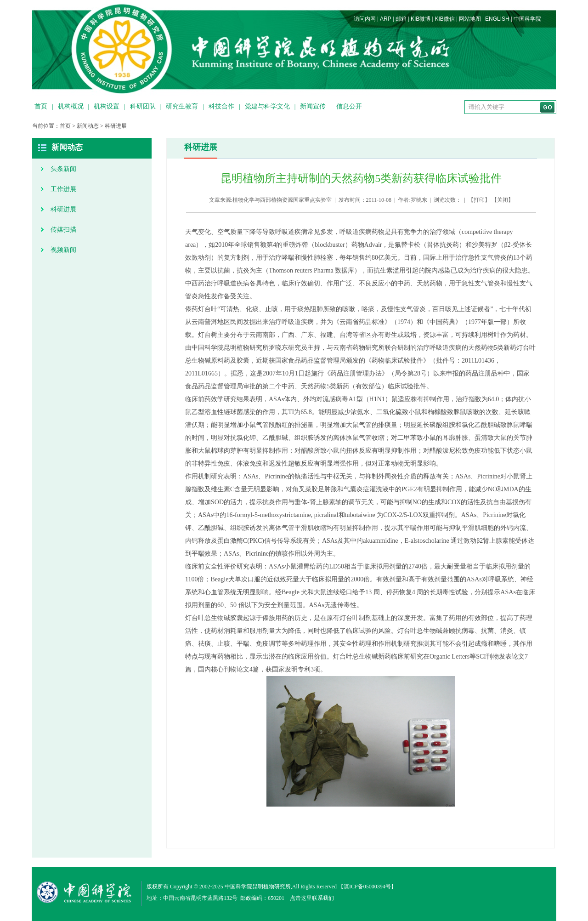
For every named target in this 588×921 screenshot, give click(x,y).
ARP (386, 19)
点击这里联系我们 (312, 898)
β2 (480, 541)
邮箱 (401, 19)
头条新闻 (63, 169)
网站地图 (470, 19)
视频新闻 (63, 250)
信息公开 (349, 106)
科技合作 (221, 106)
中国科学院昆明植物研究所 (258, 887)
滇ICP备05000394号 (367, 887)
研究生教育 (182, 106)
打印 (479, 200)
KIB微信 (444, 19)
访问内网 (365, 19)
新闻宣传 (313, 106)
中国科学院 (527, 19)
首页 (41, 106)
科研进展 (116, 126)
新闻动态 (88, 126)
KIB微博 (421, 19)
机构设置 (107, 106)
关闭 (503, 200)
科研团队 (143, 106)
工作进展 (63, 189)
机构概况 (71, 106)
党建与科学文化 (267, 106)
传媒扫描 (63, 230)
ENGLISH (497, 19)
